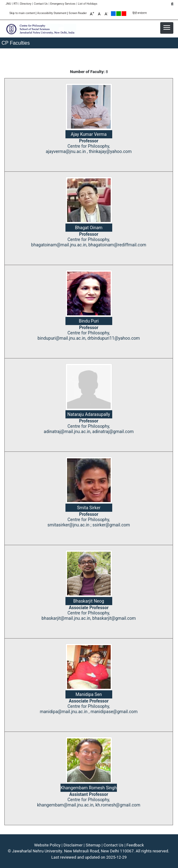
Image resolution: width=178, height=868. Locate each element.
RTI (15, 4)
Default (113, 14)
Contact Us (41, 4)
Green (119, 14)
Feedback (135, 845)
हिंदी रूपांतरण (140, 13)
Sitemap (93, 845)
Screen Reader (78, 13)
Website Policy (48, 845)
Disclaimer (73, 845)
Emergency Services (63, 4)
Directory (26, 4)
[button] (167, 27)
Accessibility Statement (52, 13)
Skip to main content (22, 13)
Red (124, 14)
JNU (8, 4)
